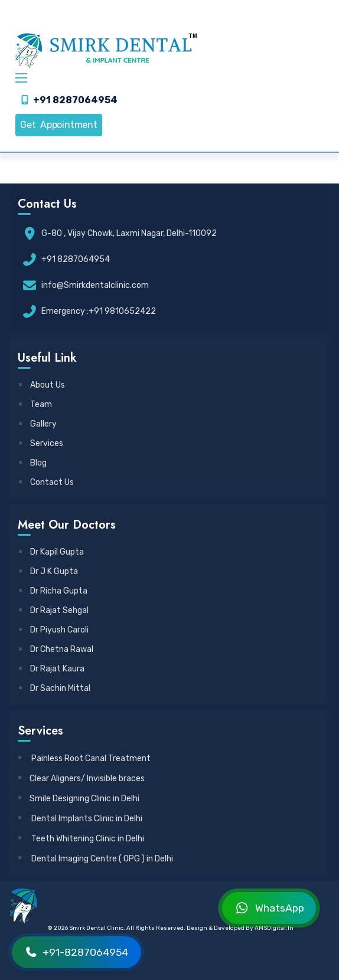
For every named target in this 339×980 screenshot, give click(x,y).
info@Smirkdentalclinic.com (95, 285)
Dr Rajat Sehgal (54, 610)
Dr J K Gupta (49, 571)
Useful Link (47, 358)
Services (41, 443)
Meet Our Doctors (67, 525)
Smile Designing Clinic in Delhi (79, 799)
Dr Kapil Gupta (52, 552)
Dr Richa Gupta (53, 591)
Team (36, 404)
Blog (33, 463)
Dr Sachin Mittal (55, 688)
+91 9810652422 (122, 311)
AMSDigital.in (274, 928)
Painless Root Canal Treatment (85, 758)
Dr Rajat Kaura (52, 669)
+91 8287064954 (75, 100)
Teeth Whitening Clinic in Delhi (82, 839)
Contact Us (47, 482)
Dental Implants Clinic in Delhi (81, 819)
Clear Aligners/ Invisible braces (82, 779)
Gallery (38, 424)
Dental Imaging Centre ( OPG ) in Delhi (96, 859)
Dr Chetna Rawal (56, 649)
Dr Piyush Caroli (54, 630)
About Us (42, 385)
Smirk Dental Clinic (96, 928)
